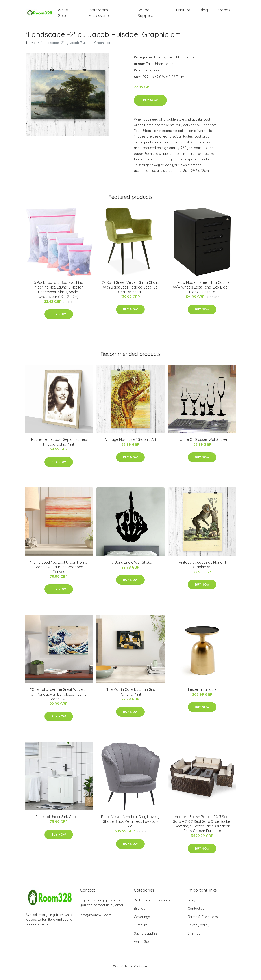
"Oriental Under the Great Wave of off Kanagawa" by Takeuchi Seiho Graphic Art (59, 700)
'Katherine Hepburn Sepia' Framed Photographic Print (59, 448)
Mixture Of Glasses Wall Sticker (202, 446)
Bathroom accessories (152, 906)
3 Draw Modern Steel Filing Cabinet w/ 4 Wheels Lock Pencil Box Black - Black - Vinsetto (202, 293)
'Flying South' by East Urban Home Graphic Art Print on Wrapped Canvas (59, 573)
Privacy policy (198, 931)
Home (31, 48)
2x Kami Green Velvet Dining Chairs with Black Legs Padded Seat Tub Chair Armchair (130, 293)
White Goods (64, 16)
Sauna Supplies (145, 16)
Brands (224, 13)
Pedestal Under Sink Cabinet (59, 823)
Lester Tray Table (202, 696)
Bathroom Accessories (100, 16)
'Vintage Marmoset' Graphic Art (130, 446)
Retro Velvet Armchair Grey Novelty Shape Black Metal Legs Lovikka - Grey (130, 827)
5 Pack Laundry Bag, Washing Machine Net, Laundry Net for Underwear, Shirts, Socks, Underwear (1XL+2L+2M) (59, 296)
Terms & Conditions (203, 923)
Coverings (142, 923)
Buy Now (150, 106)
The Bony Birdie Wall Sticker (130, 568)
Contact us (196, 914)
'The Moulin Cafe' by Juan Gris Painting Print (130, 698)
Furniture (182, 13)
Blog (204, 13)
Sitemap (194, 939)
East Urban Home (181, 63)
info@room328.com (96, 921)
